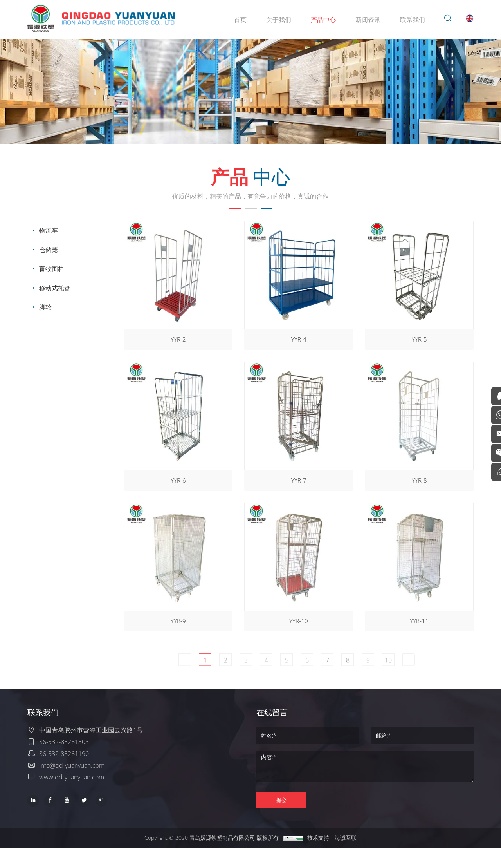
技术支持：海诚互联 (333, 858)
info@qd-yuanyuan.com (72, 786)
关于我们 (274, 20)
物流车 (45, 230)
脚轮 (42, 307)
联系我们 (408, 20)
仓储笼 (45, 250)
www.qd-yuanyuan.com (72, 797)
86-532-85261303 (64, 762)
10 (403, 688)
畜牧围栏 (48, 269)
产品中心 (319, 20)
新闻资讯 (364, 20)
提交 (281, 820)
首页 (236, 20)
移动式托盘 (51, 288)
